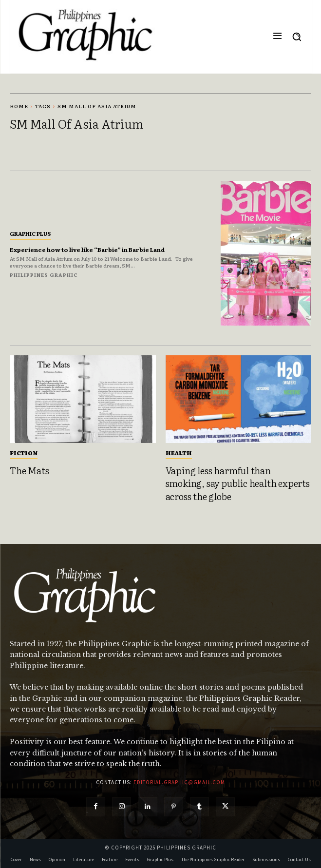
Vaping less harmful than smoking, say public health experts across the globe (238, 483)
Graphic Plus (30, 233)
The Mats (29, 470)
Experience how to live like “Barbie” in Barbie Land (87, 250)
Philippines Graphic (44, 275)
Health (179, 453)
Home (19, 106)
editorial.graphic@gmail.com (179, 782)
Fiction (24, 453)
